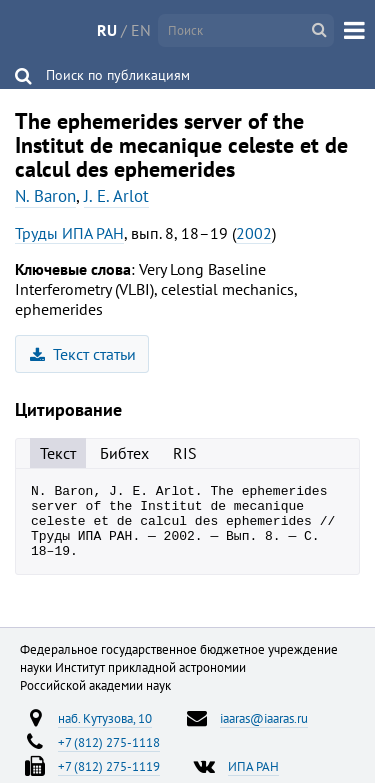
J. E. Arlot (116, 196)
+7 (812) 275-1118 (109, 757)
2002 (254, 233)
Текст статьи (83, 354)
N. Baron (45, 196)
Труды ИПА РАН (69, 233)
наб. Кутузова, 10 (105, 733)
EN (141, 30)
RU (107, 30)
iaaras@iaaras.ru (264, 733)
